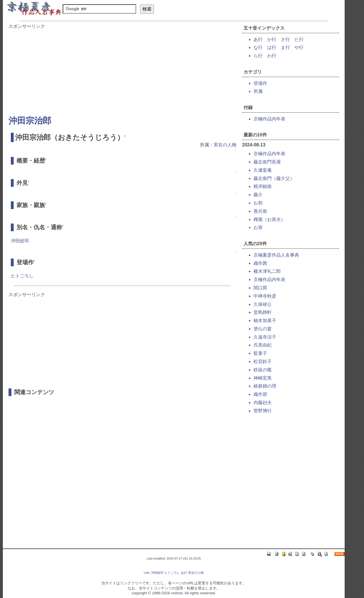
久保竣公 (263, 304)
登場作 (260, 83)
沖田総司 (20, 241)
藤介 (258, 195)
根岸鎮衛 (263, 186)
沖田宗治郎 (30, 121)
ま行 (285, 47)
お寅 (258, 227)
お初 (258, 203)
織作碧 (260, 394)
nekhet (177, 593)
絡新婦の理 (265, 386)
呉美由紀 (263, 345)
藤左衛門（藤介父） (274, 178)
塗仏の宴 (263, 329)
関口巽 (260, 288)
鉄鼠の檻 (263, 370)
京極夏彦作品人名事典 (276, 255)
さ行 (285, 39)
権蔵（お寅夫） (269, 219)
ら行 (258, 56)
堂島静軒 (263, 312)
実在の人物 (225, 145)
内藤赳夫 (263, 403)
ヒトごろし (22, 276)
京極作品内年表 (269, 119)
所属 (258, 91)
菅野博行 (263, 411)
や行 (299, 47)
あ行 (258, 39)
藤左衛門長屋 (267, 162)
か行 (272, 39)
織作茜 (260, 263)
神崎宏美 (263, 378)
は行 (272, 47)
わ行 (272, 56)
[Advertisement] (122, 69)
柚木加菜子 (265, 320)
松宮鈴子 (263, 362)
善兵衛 (260, 211)
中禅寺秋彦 (265, 296)
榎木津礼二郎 (267, 271)
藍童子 (260, 353)
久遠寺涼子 (265, 337)
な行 (258, 47)
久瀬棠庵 (263, 170)
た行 (299, 39)
